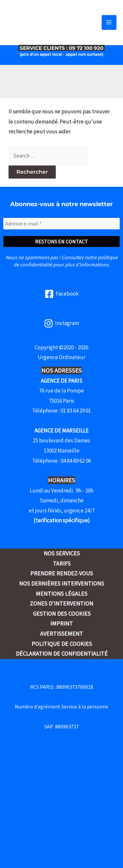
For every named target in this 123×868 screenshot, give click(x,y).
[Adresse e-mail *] (61, 223)
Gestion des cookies (62, 614)
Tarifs (62, 563)
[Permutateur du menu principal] (109, 23)
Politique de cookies (62, 644)
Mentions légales (61, 594)
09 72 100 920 (87, 48)
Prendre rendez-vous (61, 573)
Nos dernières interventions (61, 583)
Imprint (61, 623)
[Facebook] (61, 294)
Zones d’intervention (61, 603)
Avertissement (61, 634)
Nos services (62, 553)
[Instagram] (61, 323)
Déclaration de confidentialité (62, 654)
